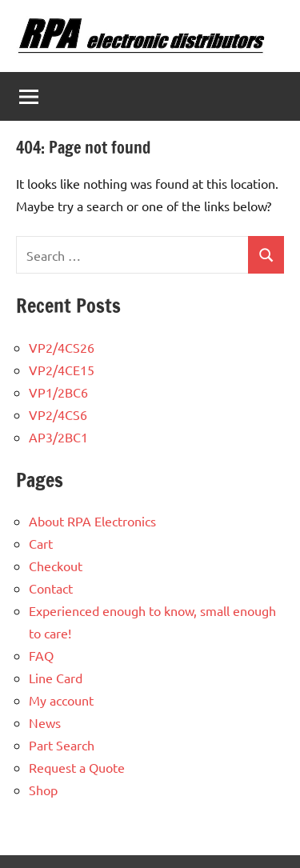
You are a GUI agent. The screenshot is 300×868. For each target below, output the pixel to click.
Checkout (56, 566)
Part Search (62, 745)
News (45, 722)
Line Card (56, 678)
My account (61, 700)
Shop (43, 790)
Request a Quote (77, 767)
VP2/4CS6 (58, 414)
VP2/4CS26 (62, 347)
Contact (51, 588)
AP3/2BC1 (58, 437)
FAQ (41, 655)
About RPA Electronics (92, 521)
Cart (41, 543)
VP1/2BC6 (58, 392)
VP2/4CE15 (62, 370)
